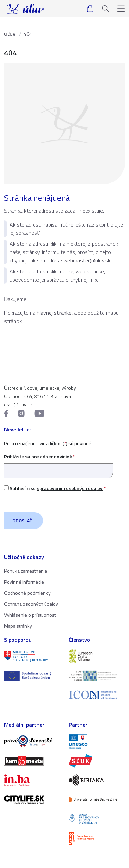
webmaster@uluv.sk (87, 260)
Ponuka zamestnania (26, 571)
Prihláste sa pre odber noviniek (59, 464)
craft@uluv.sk (18, 404)
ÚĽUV (10, 34)
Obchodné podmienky (27, 593)
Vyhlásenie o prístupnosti (30, 615)
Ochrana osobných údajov (31, 604)
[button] (121, 9)
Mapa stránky (18, 626)
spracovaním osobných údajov (70, 488)
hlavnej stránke (54, 313)
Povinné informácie (24, 582)
